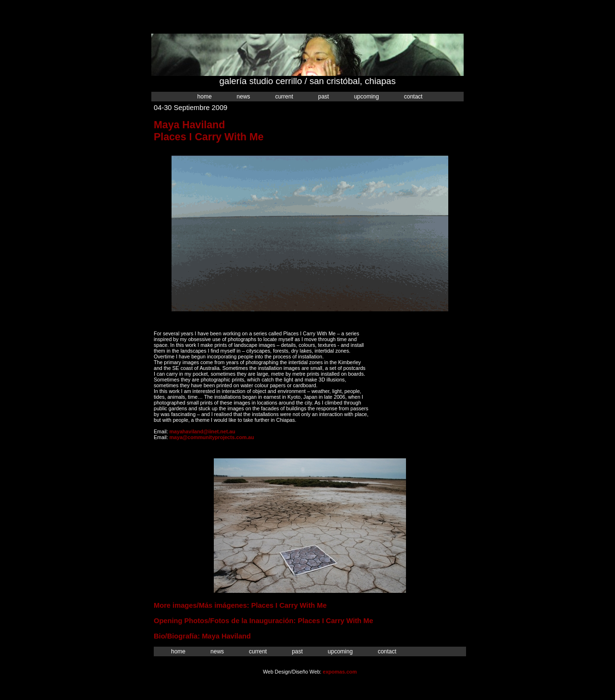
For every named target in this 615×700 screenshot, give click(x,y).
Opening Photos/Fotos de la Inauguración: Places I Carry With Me (264, 621)
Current (284, 97)
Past (324, 97)
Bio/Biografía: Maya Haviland (202, 636)
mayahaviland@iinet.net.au (203, 431)
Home (205, 97)
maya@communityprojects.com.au (212, 437)
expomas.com (340, 672)
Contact (413, 97)
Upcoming (367, 97)
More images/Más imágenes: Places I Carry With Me (240, 605)
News (244, 97)
